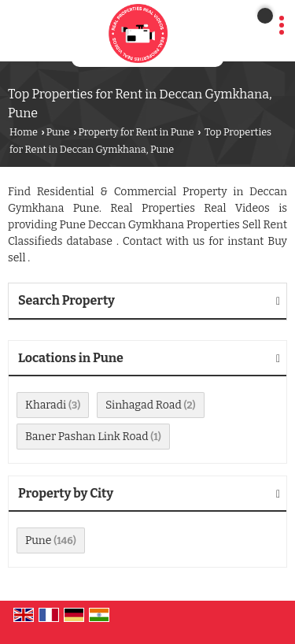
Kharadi (46, 405)
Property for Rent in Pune (136, 132)
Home (24, 132)
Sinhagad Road (144, 405)
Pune (58, 132)
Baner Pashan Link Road (87, 437)
